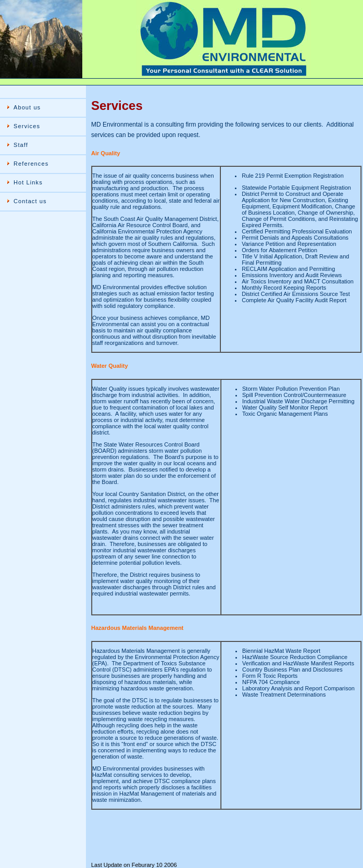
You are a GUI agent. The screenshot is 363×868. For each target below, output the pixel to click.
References (31, 164)
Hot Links (28, 182)
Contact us (30, 201)
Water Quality (110, 366)
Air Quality (106, 153)
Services (27, 126)
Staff (21, 145)
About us (27, 107)
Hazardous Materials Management (137, 628)
